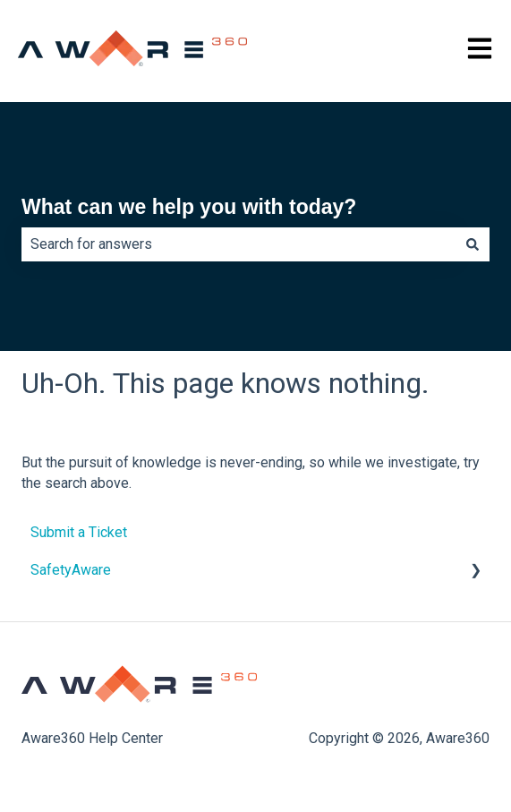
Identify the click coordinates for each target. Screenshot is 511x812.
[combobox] (238, 244)
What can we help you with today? (189, 207)
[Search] (473, 244)
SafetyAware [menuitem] (71, 570)
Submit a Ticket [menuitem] (79, 532)
